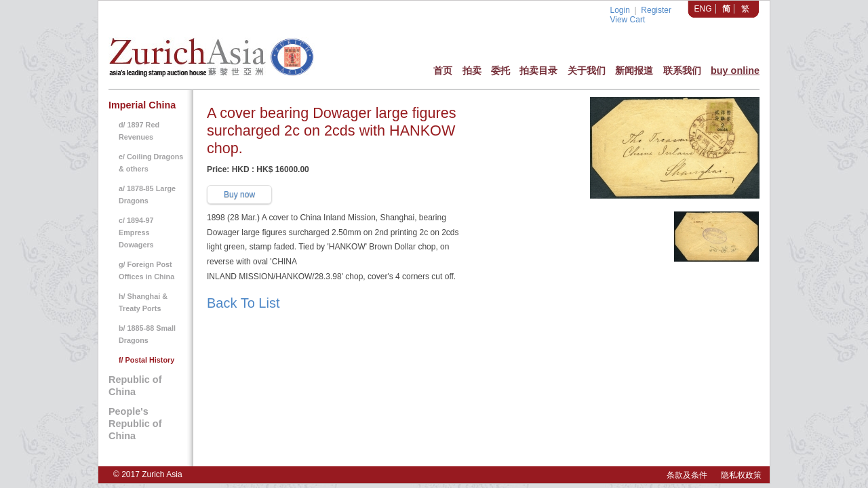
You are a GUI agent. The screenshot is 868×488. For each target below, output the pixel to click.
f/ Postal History (146, 360)
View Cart (627, 20)
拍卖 (472, 70)
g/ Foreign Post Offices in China (146, 270)
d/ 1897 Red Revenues (139, 131)
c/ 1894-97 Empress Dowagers (136, 232)
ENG (703, 9)
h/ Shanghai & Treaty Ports (143, 302)
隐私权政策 (741, 475)
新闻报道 (634, 70)
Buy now (239, 195)
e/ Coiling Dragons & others (151, 163)
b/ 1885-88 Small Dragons (147, 334)
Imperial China (142, 105)
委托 (500, 70)
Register (656, 10)
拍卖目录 (538, 70)
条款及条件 (687, 475)
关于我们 (587, 70)
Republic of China (135, 386)
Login (619, 10)
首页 (443, 70)
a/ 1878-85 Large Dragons (147, 195)
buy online (735, 70)
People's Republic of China (135, 424)
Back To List (243, 303)
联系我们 (682, 70)
